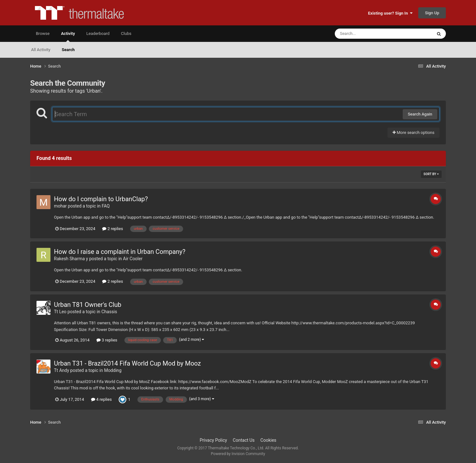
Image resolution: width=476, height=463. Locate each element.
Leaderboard (98, 33)
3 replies (107, 340)
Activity (68, 36)
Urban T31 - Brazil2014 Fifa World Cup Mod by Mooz (127, 363)
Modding (113, 370)
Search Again (420, 114)
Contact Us (244, 440)
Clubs (126, 33)
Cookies (268, 440)
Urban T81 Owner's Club (88, 305)
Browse (43, 33)
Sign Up (432, 13)
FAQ (106, 206)
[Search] (367, 34)
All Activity (41, 50)
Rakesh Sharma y (71, 259)
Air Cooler (133, 259)
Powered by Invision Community (238, 454)
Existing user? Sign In (390, 13)
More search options (413, 132)
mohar (60, 206)
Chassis (109, 312)
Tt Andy (62, 370)
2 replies (112, 229)
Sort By (431, 174)
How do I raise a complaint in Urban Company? (120, 252)
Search (68, 50)
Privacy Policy (213, 440)
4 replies (101, 399)
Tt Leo (60, 312)
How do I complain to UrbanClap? (101, 199)
